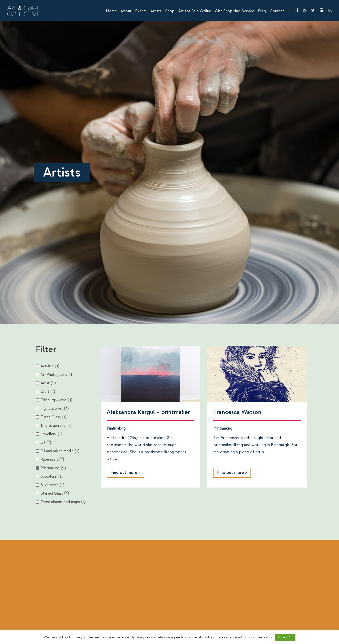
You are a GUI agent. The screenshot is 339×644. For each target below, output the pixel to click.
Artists (156, 11)
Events (141, 11)
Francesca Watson (237, 412)
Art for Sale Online (195, 11)
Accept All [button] (285, 637)
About (126, 11)
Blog (262, 11)
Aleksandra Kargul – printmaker (148, 412)
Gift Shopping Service (235, 11)
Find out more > (125, 473)
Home (111, 11)
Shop (170, 11)
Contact (277, 11)
